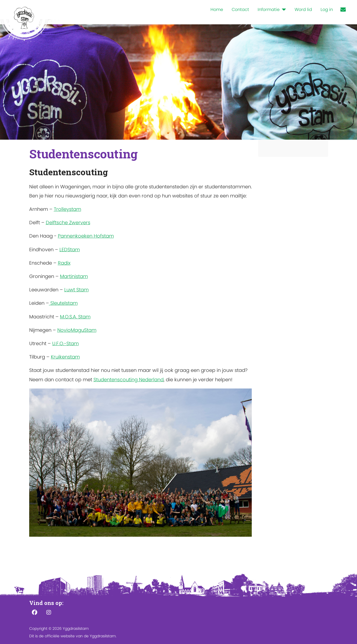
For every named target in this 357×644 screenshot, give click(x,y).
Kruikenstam (65, 357)
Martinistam (74, 276)
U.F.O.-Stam (65, 343)
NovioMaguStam (77, 330)
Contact (240, 9)
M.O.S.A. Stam (75, 317)
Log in (327, 9)
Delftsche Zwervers (68, 222)
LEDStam (70, 249)
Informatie (269, 9)
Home (217, 9)
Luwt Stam (76, 290)
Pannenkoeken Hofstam (86, 236)
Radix (64, 263)
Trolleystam (67, 209)
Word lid (303, 9)
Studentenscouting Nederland (129, 380)
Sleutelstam (63, 303)
